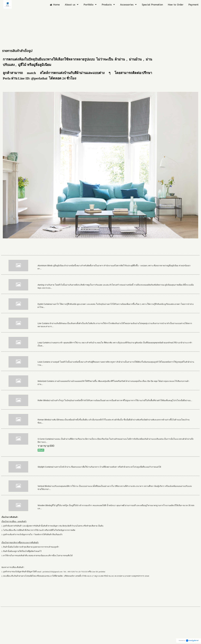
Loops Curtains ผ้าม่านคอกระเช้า (59, 339)
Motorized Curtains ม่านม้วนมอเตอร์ (61, 377)
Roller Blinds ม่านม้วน (52, 397)
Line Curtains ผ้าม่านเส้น (53, 320)
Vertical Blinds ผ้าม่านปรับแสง (57, 482)
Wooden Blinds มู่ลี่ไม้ (51, 502)
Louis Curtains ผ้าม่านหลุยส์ (55, 358)
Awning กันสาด (47, 281)
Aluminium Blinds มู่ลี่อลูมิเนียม (57, 262)
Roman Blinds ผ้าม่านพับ (53, 416)
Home (5, 45)
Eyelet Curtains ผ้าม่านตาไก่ (56, 300)
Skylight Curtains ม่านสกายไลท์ (58, 463)
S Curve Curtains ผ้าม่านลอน (56, 435)
